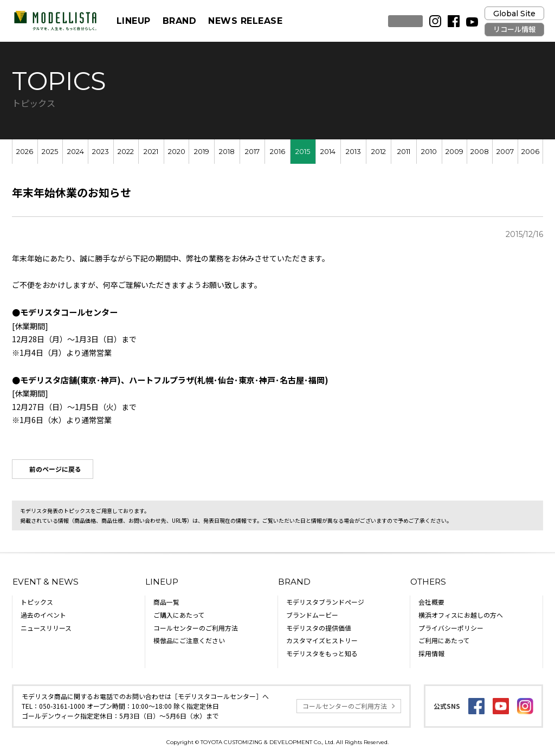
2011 (404, 152)
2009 (454, 152)
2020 (177, 152)
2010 (429, 152)
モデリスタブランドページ (325, 602)
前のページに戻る (55, 469)
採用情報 (431, 653)
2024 (76, 152)
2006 (530, 152)
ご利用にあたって (444, 640)
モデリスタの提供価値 (319, 628)
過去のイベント (43, 615)
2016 (277, 152)
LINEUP (134, 21)
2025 (50, 152)
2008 (480, 152)
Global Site (514, 14)
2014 (328, 152)
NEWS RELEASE (245, 21)
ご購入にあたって (179, 615)
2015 (303, 152)
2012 (379, 152)
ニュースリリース (46, 628)
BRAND (179, 21)
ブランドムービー (312, 615)
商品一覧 (166, 602)
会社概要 (431, 602)
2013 (353, 152)
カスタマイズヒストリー (322, 640)
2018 (227, 152)
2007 (505, 152)
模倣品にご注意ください (189, 640)
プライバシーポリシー (451, 628)
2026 (25, 152)
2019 (202, 152)
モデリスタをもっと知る (322, 653)
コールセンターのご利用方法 (196, 628)
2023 (101, 152)
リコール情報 (514, 29)
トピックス (37, 602)
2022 (126, 152)
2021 (151, 152)
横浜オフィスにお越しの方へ (461, 615)
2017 (252, 152)
